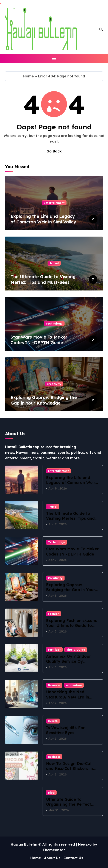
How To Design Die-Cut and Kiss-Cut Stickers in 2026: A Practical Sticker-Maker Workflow (71, 771)
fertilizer (54, 650)
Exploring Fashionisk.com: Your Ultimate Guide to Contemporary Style (72, 626)
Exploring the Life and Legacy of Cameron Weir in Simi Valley (43, 219)
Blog (51, 793)
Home (29, 76)
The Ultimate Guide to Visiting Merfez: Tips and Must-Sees (43, 279)
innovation (74, 685)
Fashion (54, 614)
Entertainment (54, 203)
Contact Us (73, 858)
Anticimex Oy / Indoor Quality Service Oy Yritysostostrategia (69, 661)
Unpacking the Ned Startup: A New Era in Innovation (68, 697)
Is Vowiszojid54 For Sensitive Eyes (65, 730)
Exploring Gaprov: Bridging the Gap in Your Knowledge (44, 400)
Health (53, 721)
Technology (54, 323)
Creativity (54, 384)
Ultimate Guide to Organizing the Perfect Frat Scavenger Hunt (69, 804)
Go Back (54, 151)
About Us (52, 858)
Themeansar (54, 850)
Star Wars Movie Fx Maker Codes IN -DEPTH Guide (39, 340)
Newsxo (85, 844)
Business (54, 685)
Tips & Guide (76, 650)
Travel (54, 263)
